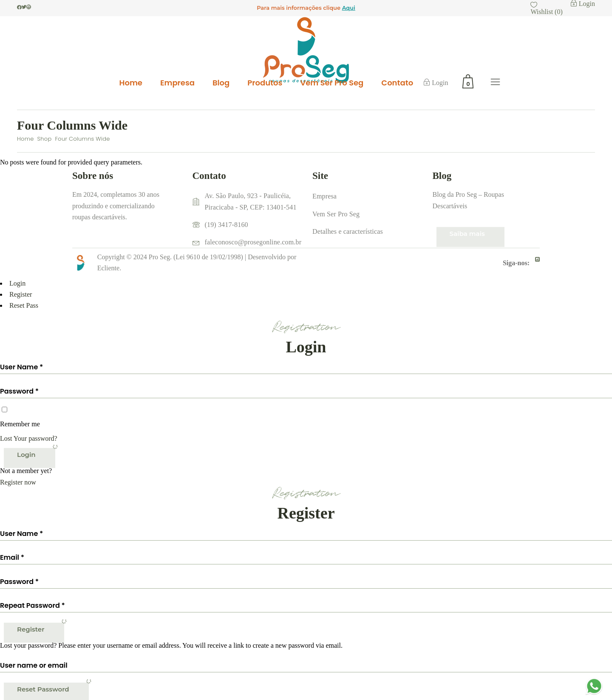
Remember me (20, 424)
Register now (18, 482)
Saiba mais (467, 234)
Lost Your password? (29, 438)
